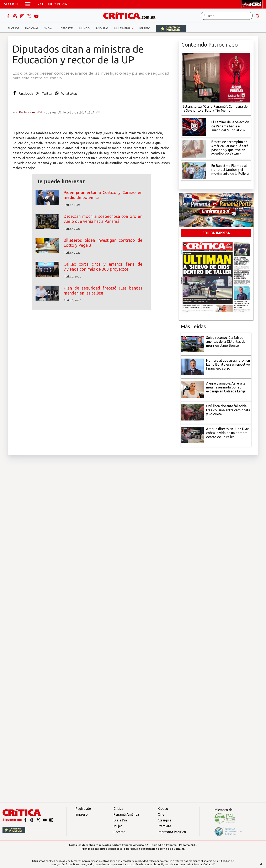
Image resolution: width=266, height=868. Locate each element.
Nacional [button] (32, 28)
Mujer (118, 826)
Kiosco (163, 809)
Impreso (145, 28)
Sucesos (14, 28)
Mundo (84, 28)
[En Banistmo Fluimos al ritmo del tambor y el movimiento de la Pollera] (194, 170)
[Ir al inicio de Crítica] (131, 15)
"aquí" (211, 864)
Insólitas (102, 28)
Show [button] (49, 28)
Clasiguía (165, 820)
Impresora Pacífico (172, 832)
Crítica (118, 809)
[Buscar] (227, 16)
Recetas (119, 832)
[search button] (258, 16)
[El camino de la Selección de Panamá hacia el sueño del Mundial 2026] (194, 127)
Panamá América (126, 814)
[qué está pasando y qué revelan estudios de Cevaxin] (194, 148)
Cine (161, 814)
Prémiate (164, 826)
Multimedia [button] (123, 28)
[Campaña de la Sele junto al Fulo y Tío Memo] (216, 77)
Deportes (67, 28)
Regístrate (83, 809)
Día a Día (120, 820)
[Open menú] (28, 4)
